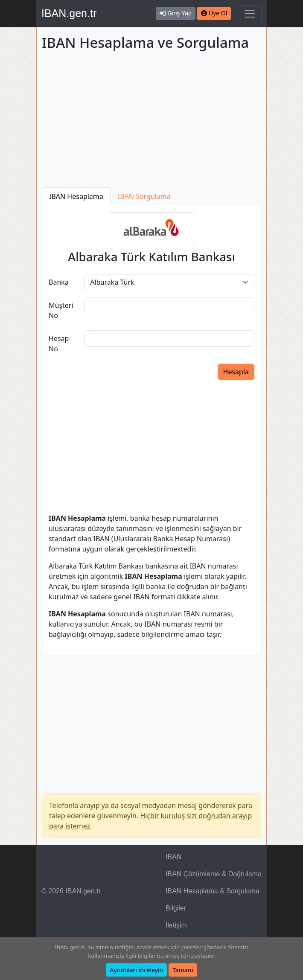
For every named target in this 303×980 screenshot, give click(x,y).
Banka (59, 282)
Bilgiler (176, 908)
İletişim (176, 925)
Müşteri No (61, 310)
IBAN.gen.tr (69, 13)
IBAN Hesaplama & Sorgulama (213, 891)
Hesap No (59, 344)
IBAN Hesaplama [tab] (76, 196)
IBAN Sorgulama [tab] (144, 196)
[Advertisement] (151, 121)
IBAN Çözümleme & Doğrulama (214, 874)
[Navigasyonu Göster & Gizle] (250, 14)
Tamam (183, 970)
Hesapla (236, 372)
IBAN (173, 857)
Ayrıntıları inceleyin (136, 970)
